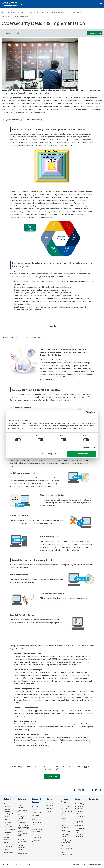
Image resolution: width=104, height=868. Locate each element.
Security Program (76, 12)
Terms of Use (7, 864)
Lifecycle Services (38, 822)
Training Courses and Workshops (38, 837)
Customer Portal (80, 817)
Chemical (7, 817)
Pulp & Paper (8, 832)
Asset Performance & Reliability (23, 816)
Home (7, 12)
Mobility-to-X (8, 847)
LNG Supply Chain (10, 814)
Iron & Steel (8, 835)
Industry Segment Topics (66, 812)
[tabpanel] (52, 63)
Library (49, 799)
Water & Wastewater (8, 838)
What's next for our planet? (65, 808)
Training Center (80, 811)
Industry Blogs (79, 826)
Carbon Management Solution (22, 847)
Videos (49, 811)
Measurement (37, 812)
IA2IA (62, 823)
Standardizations (66, 845)
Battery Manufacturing (9, 843)
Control (35, 809)
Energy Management (22, 853)
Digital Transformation (66, 827)
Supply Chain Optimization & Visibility (23, 833)
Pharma (6, 849)
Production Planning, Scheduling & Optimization (22, 840)
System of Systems (64, 819)
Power (6, 819)
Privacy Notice (18, 864)
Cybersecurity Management (59, 12)
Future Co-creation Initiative (66, 849)
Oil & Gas (7, 807)
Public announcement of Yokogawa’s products (38, 830)
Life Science (36, 825)
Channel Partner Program (80, 829)
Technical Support (80, 804)
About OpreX (65, 816)
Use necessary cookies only (52, 454)
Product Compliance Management (79, 834)
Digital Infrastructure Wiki (66, 853)
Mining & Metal (9, 827)
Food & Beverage (9, 829)
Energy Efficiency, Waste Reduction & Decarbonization (24, 827)
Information (31, 12)
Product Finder (79, 814)
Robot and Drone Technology (66, 836)
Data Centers (8, 804)
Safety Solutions (42, 12)
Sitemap (28, 864)
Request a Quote (95, 33)
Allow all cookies (82, 454)
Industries (8, 799)
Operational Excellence (22, 822)
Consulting (36, 815)
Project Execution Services (38, 819)
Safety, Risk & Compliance (22, 811)
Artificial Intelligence (64, 831)
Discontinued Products (36, 841)
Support (78, 799)
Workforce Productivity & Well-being (22, 806)
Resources (50, 808)
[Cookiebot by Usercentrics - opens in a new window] (87, 413)
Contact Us (52, 776)
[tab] (10, 337)
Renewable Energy (8, 823)
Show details (88, 447)
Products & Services (18, 12)
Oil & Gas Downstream (8, 810)
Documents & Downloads (51, 805)
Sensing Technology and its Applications (66, 841)
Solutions (22, 799)
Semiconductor (9, 852)
